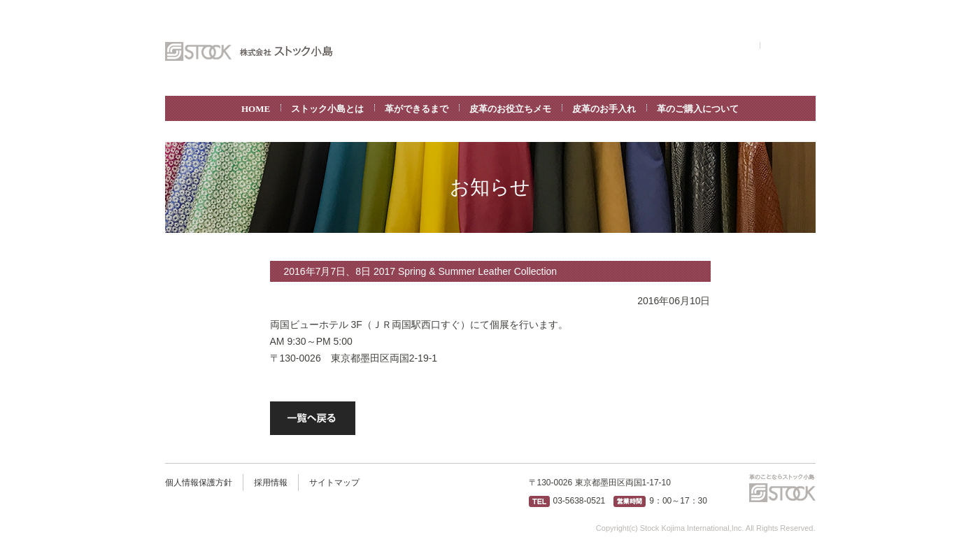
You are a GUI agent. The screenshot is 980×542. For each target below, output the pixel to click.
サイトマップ (334, 483)
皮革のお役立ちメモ (510, 109)
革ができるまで (417, 109)
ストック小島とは (327, 109)
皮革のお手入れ (604, 109)
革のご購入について (698, 109)
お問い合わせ (788, 45)
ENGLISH (735, 45)
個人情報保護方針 (199, 483)
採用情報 (271, 483)
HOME (256, 109)
